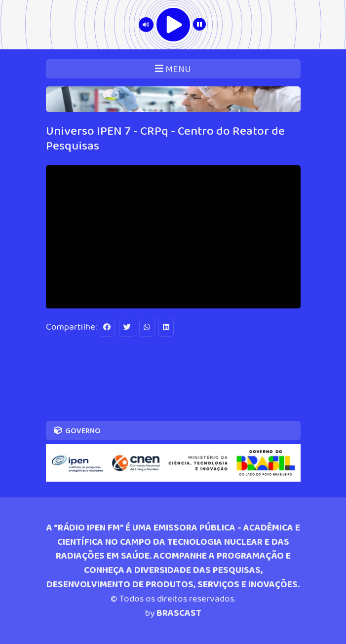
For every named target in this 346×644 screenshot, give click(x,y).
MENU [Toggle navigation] (173, 69)
